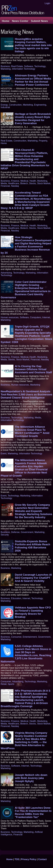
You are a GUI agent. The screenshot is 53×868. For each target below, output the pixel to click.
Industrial (5, 107)
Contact (43, 859)
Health (33, 181)
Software (28, 66)
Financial (5, 186)
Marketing (6, 69)
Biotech (24, 183)
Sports (11, 684)
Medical (24, 181)
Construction (15, 105)
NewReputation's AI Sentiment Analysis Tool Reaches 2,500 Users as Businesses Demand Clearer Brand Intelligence (26, 394)
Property (43, 141)
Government (27, 532)
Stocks (33, 183)
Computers (35, 317)
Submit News (39, 21)
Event (4, 454)
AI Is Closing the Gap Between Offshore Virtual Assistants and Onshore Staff (33, 369)
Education (16, 598)
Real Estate (17, 66)
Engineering (40, 105)
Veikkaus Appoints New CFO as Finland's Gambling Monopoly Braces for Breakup (33, 612)
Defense (15, 532)
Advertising (6, 273)
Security (5, 535)
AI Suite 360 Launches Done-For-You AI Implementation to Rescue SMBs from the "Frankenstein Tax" (33, 812)
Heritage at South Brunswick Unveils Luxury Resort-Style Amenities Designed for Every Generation (33, 119)
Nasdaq (15, 186)
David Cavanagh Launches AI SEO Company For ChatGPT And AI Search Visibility (33, 578)
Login (47, 3)
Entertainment (30, 637)
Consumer (16, 637)
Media (4, 183)
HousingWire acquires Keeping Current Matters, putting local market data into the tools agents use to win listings (33, 45)
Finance (15, 181)
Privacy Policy (29, 859)
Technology (40, 66)
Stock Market (44, 183)
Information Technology (24, 69)
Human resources (10, 317)
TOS (17, 859)
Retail (4, 684)
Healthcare (13, 183)
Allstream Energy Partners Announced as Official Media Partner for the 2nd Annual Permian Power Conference (33, 80)
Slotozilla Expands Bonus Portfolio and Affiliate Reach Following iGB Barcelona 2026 (33, 546)
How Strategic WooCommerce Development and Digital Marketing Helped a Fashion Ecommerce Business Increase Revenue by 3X (26, 245)
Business (5, 66)
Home (6, 21)
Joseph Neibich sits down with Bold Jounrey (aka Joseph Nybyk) (31, 778)
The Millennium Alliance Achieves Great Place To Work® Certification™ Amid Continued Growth (32, 431)
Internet (46, 317)
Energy (4, 105)
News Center (20, 21)
